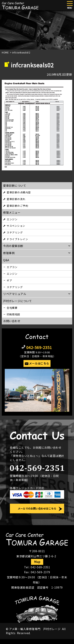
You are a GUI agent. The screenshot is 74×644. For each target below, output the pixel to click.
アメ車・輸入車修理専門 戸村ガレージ (35, 629)
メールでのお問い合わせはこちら (37, 508)
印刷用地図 (13, 314)
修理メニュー (12, 212)
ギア (9, 280)
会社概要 (12, 308)
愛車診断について (15, 186)
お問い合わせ (12, 321)
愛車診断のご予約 (17, 206)
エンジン (12, 219)
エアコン (12, 267)
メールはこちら (39, 363)
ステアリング (15, 232)
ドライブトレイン (17, 239)
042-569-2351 (39, 347)
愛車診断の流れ (16, 199)
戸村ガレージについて (17, 301)
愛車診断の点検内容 (19, 192)
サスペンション (16, 226)
